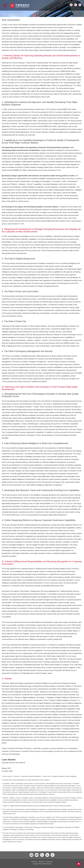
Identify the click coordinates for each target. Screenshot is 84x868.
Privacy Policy (49, 862)
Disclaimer (41, 862)
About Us (8, 12)
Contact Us (34, 862)
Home (3, 12)
